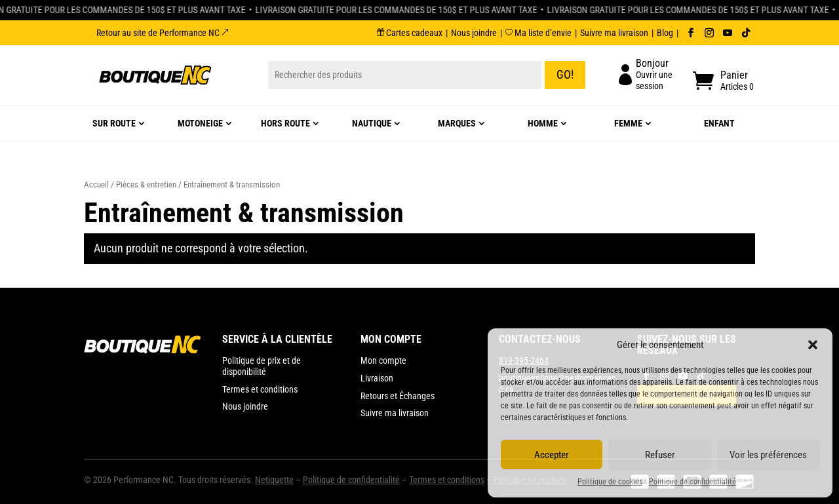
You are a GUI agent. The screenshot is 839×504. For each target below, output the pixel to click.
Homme (543, 123)
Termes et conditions (447, 480)
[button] (813, 345)
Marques (457, 123)
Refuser (660, 455)
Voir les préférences (768, 455)
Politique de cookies (610, 482)
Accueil (96, 184)
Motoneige (200, 123)
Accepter (552, 455)
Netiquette (274, 480)
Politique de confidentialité (693, 482)
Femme (628, 123)
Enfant (719, 123)
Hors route (285, 123)
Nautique (372, 123)
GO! (565, 74)
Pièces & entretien (146, 184)
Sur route (114, 123)
